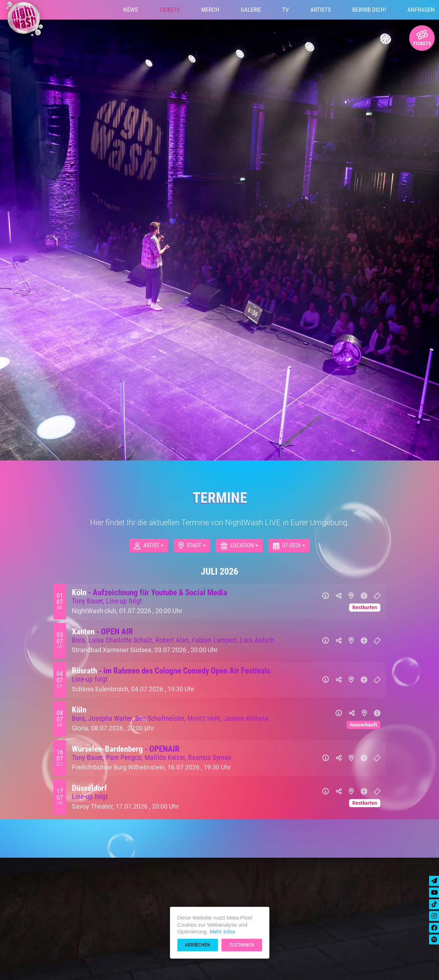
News (131, 10)
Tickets (170, 10)
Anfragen (421, 10)
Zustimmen (242, 945)
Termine (219, 498)
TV (286, 10)
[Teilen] (339, 596)
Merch (210, 10)
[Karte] (351, 596)
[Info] (326, 596)
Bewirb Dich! (369, 10)
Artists (321, 10)
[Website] (364, 596)
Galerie (251, 10)
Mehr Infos (223, 931)
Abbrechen (197, 945)
